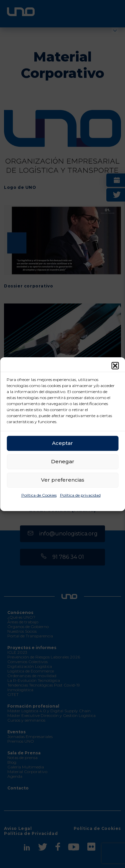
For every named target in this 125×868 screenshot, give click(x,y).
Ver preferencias (63, 480)
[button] (115, 366)
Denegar (63, 461)
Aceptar (62, 443)
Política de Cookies (39, 495)
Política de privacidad (80, 495)
